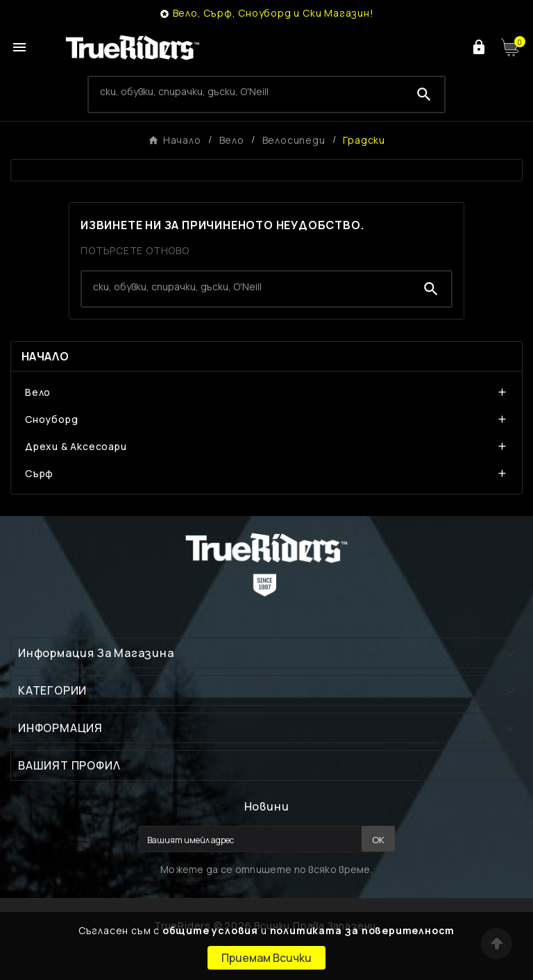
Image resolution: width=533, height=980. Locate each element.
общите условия (210, 930)
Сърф (39, 473)
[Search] (247, 92)
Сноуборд (51, 419)
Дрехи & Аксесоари (76, 446)
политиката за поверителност (363, 930)
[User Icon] (479, 47)
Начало (45, 356)
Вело (38, 392)
